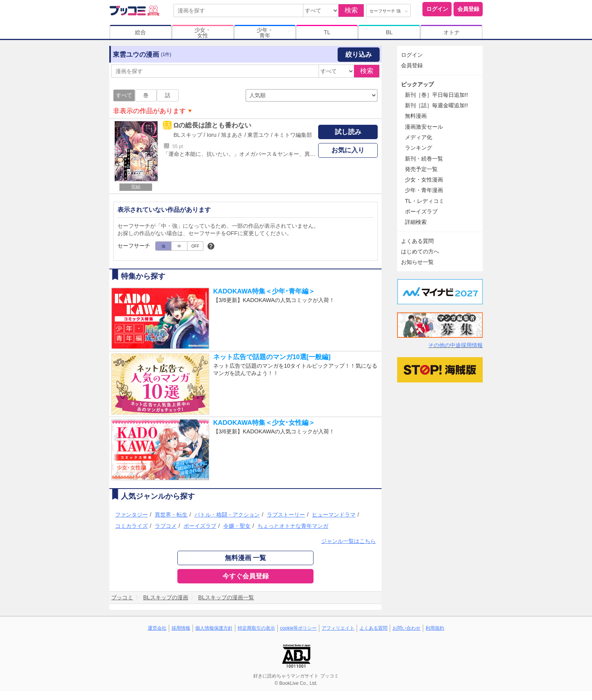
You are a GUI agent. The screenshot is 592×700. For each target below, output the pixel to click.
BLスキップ (188, 135)
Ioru (212, 135)
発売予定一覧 (421, 169)
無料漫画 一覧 (246, 558)
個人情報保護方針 (214, 628)
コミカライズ (131, 526)
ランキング (419, 148)
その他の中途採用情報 (455, 345)
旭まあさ (232, 135)
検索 (351, 10)
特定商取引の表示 (256, 628)
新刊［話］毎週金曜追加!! (436, 105)
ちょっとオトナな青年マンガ (293, 526)
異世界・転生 (171, 515)
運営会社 (157, 628)
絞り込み (359, 55)
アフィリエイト (338, 628)
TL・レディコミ (425, 201)
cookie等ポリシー (299, 628)
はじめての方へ (420, 251)
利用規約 (435, 628)
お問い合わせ (406, 628)
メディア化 (419, 137)
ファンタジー (131, 515)
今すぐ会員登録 (246, 576)
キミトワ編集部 (293, 135)
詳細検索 (416, 222)
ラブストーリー (286, 515)
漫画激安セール (424, 127)
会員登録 (468, 9)
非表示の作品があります (150, 111)
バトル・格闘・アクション (227, 515)
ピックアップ (417, 84)
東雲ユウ (258, 135)
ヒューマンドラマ (334, 515)
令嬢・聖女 (237, 526)
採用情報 (181, 628)
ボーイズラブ (200, 526)
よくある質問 (417, 241)
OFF (195, 246)
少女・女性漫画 (424, 180)
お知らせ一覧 (417, 262)
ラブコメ (166, 526)
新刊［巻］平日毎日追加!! (436, 95)
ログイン (437, 9)
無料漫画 (416, 116)
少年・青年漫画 (424, 190)
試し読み (348, 132)
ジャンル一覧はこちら (349, 541)
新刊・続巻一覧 (424, 159)
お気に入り (348, 150)
